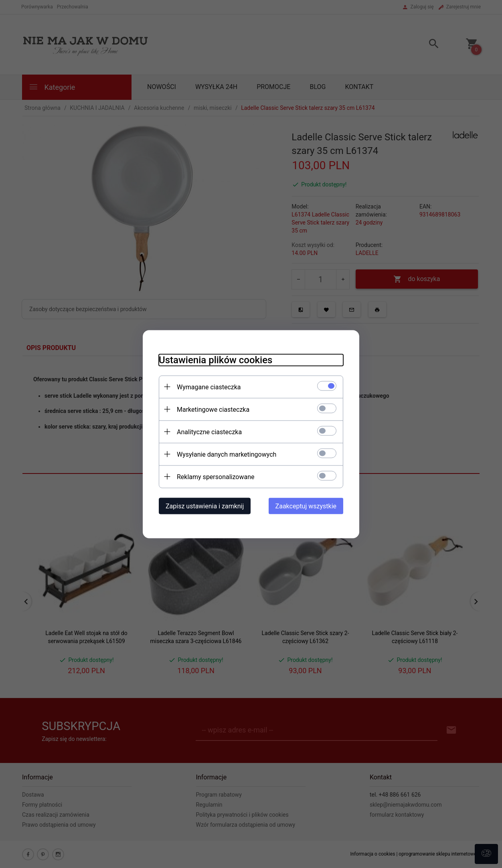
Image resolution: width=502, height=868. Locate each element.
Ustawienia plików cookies (216, 360)
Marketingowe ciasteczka (213, 409)
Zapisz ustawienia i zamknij (205, 506)
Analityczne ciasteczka (209, 432)
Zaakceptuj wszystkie (306, 506)
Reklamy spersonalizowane (216, 476)
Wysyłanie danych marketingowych (227, 454)
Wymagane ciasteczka (209, 387)
